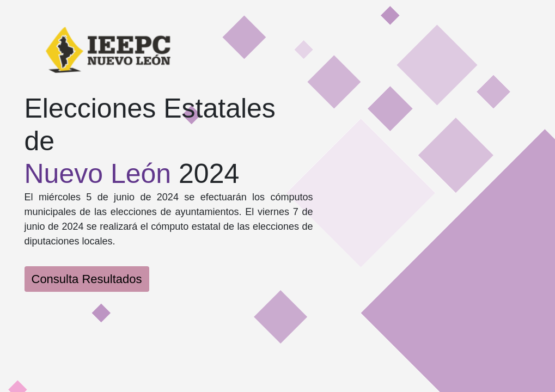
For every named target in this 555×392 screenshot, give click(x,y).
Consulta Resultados (87, 279)
